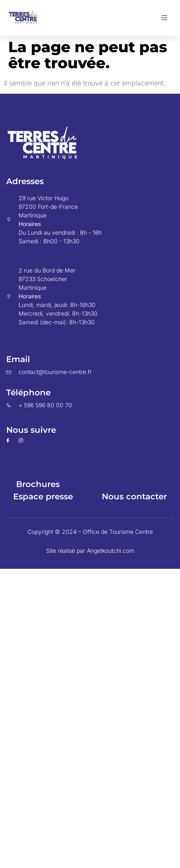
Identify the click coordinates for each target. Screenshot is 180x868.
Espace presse (43, 496)
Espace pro (112, 484)
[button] (164, 18)
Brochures (38, 484)
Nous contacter (134, 496)
